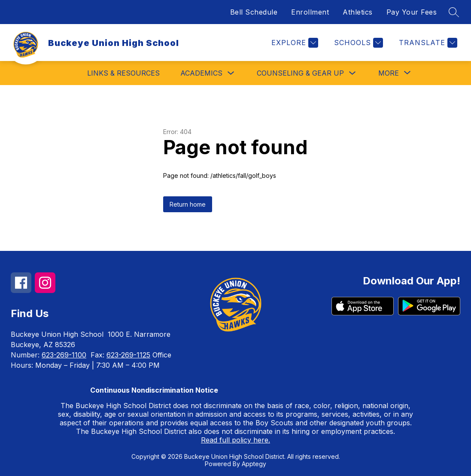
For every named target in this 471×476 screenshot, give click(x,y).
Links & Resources (123, 73)
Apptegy (254, 464)
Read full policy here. (235, 440)
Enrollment (310, 12)
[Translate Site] (427, 43)
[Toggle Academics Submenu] (231, 73)
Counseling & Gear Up (300, 73)
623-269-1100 (64, 355)
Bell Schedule (254, 12)
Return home (188, 204)
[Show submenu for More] (389, 73)
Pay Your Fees (412, 12)
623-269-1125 (128, 355)
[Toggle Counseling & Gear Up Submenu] (352, 73)
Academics (201, 73)
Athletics (358, 12)
